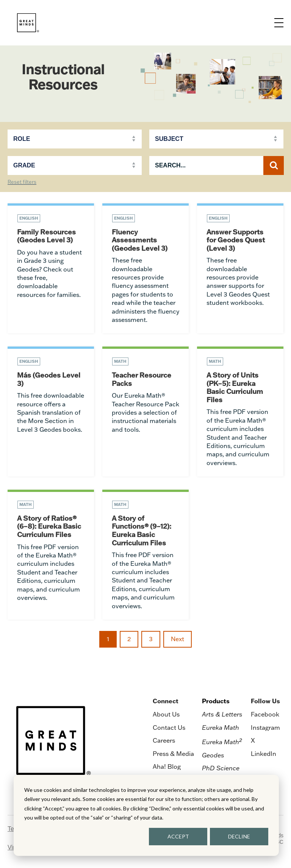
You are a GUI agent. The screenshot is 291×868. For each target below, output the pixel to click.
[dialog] (146, 815)
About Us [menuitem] (166, 714)
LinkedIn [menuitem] (264, 754)
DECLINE (239, 836)
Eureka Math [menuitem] (221, 727)
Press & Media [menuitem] (173, 754)
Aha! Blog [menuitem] (167, 767)
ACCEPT (178, 836)
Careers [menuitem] (164, 740)
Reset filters (22, 182)
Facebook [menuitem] (265, 714)
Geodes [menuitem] (213, 755)
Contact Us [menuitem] (169, 727)
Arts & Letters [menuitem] (222, 714)
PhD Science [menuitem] (221, 768)
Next (178, 639)
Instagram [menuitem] (265, 727)
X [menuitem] (253, 740)
